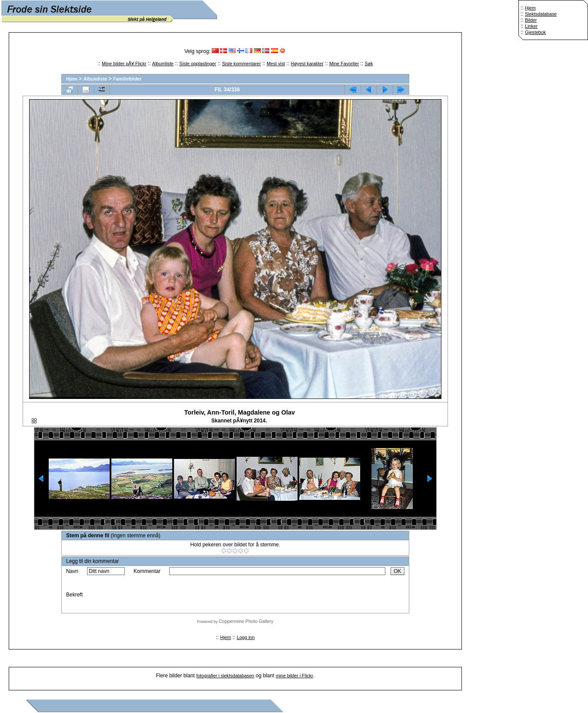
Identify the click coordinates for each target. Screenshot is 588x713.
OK (397, 571)
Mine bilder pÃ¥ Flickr (124, 64)
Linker (531, 26)
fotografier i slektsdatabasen (225, 676)
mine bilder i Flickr (294, 676)
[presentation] (235, 595)
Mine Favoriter (344, 64)
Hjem (530, 8)
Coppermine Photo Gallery (246, 621)
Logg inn (246, 637)
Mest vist (276, 64)
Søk (369, 64)
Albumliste (163, 64)
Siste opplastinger (198, 64)
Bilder (531, 20)
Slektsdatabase (541, 14)
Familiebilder (127, 79)
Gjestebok (535, 32)
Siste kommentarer (241, 64)
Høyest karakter (307, 64)
